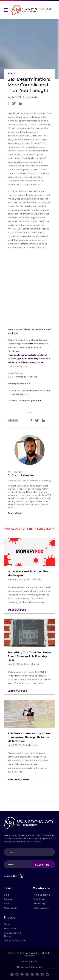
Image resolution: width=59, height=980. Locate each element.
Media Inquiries (41, 908)
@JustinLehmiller (27, 359)
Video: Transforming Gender (26, 400)
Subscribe (42, 865)
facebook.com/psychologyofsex (27, 355)
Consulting (38, 899)
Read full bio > (15, 513)
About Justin (10, 908)
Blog (6, 895)
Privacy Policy (30, 961)
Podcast (8, 899)
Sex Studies (10, 928)
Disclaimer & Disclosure (30, 967)
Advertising (39, 903)
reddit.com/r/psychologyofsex (26, 362)
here (15, 333)
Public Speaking (41, 895)
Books (7, 903)
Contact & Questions (15, 940)
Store (7, 924)
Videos (11, 73)
